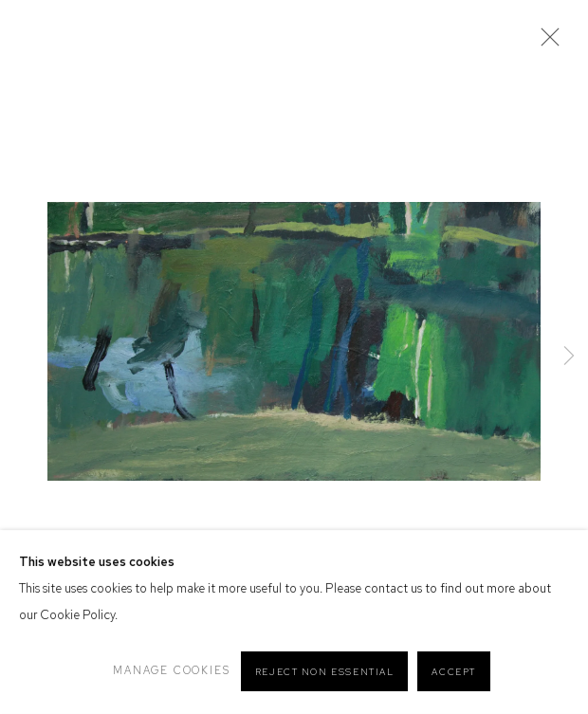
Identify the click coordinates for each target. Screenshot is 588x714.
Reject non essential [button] (325, 672)
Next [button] (569, 357)
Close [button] (545, 43)
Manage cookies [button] (171, 670)
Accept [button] (454, 672)
